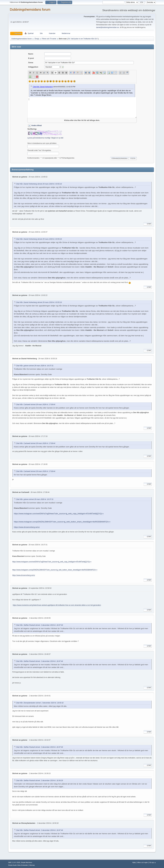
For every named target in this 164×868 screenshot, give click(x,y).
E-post (31, 58)
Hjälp (134, 862)
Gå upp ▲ (152, 862)
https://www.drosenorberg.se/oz (27, 527)
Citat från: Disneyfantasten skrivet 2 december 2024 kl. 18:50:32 (40, 703)
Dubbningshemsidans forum (30, 9)
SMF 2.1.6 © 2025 (14, 862)
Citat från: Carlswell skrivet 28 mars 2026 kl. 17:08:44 (36, 405)
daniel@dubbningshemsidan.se (107, 27)
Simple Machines (27, 862)
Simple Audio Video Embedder (18, 865)
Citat (148, 224)
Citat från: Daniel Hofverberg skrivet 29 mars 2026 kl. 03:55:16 (39, 184)
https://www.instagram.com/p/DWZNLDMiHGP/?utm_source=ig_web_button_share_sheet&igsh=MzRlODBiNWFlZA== (62, 522)
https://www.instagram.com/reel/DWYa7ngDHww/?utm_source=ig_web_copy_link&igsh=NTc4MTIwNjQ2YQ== (59, 514)
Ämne (31, 63)
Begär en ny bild (57, 138)
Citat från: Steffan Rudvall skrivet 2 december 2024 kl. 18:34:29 (39, 781)
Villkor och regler (142, 862)
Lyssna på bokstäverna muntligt (39, 138)
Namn (31, 54)
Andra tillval (36, 125)
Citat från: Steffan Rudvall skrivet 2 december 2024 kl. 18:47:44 (39, 625)
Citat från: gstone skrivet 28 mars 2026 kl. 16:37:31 (35, 366)
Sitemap (32, 865)
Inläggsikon (33, 67)
